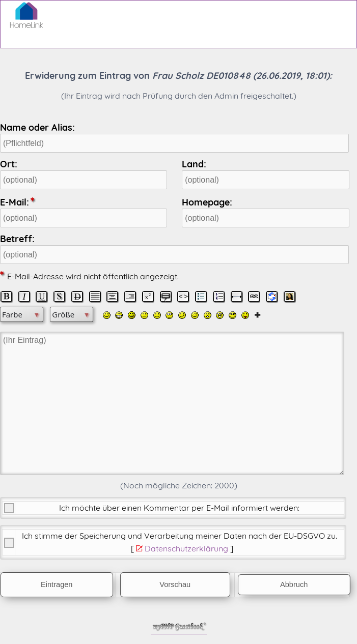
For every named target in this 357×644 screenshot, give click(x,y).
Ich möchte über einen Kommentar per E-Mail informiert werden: (179, 508)
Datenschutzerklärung (186, 548)
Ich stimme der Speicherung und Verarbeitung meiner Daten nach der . (180, 536)
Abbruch (294, 584)
